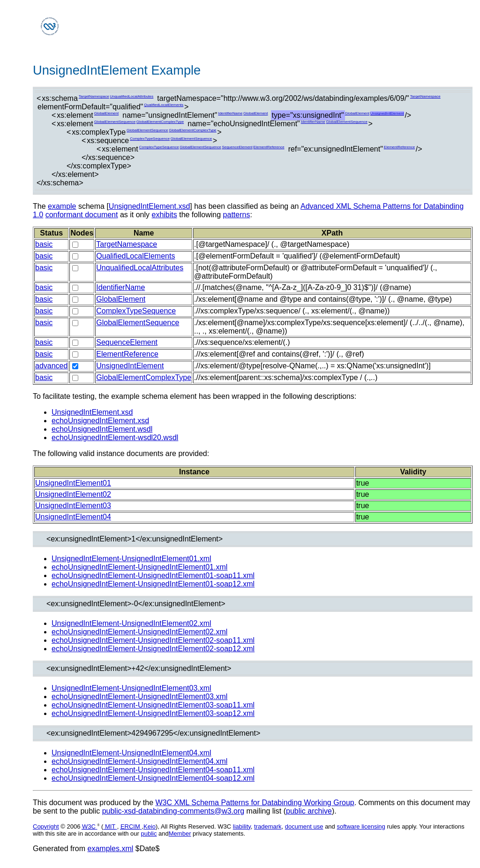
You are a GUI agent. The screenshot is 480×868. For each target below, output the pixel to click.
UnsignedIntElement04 (73, 517)
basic (44, 244)
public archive (309, 811)
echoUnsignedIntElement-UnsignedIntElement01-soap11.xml (153, 575)
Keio (150, 826)
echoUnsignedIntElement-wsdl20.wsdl (115, 438)
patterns (237, 215)
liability (242, 826)
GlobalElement (106, 113)
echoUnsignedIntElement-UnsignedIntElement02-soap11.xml (153, 640)
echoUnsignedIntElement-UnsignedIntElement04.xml (139, 761)
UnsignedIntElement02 (73, 494)
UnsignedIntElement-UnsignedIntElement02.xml (131, 623)
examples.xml (111, 849)
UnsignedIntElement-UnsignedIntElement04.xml (131, 753)
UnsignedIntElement (387, 113)
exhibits (164, 215)
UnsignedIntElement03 (73, 506)
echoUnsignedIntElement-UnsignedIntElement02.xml (139, 632)
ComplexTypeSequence (150, 139)
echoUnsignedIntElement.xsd (100, 421)
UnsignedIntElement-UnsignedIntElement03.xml (131, 688)
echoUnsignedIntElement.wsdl (102, 429)
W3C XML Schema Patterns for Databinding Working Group (255, 803)
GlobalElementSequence (115, 122)
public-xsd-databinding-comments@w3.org (173, 811)
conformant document (82, 215)
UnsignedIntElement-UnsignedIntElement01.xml (131, 559)
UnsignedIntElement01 (73, 483)
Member (180, 834)
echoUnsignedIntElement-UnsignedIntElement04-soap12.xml (153, 778)
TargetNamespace (94, 96)
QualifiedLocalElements (164, 105)
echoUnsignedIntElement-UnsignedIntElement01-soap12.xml (153, 584)
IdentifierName (230, 113)
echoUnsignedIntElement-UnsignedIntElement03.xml (139, 697)
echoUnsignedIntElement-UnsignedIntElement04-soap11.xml (153, 770)
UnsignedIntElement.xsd (149, 206)
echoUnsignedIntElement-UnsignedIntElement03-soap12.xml (153, 713)
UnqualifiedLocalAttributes (131, 96)
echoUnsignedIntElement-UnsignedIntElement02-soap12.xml (153, 649)
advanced (51, 366)
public (149, 834)
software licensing (361, 826)
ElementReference (269, 147)
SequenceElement (237, 147)
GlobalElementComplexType (160, 122)
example (62, 206)
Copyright (46, 826)
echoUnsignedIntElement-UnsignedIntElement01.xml (139, 567)
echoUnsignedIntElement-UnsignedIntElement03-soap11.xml (153, 705)
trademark (268, 826)
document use (304, 826)
